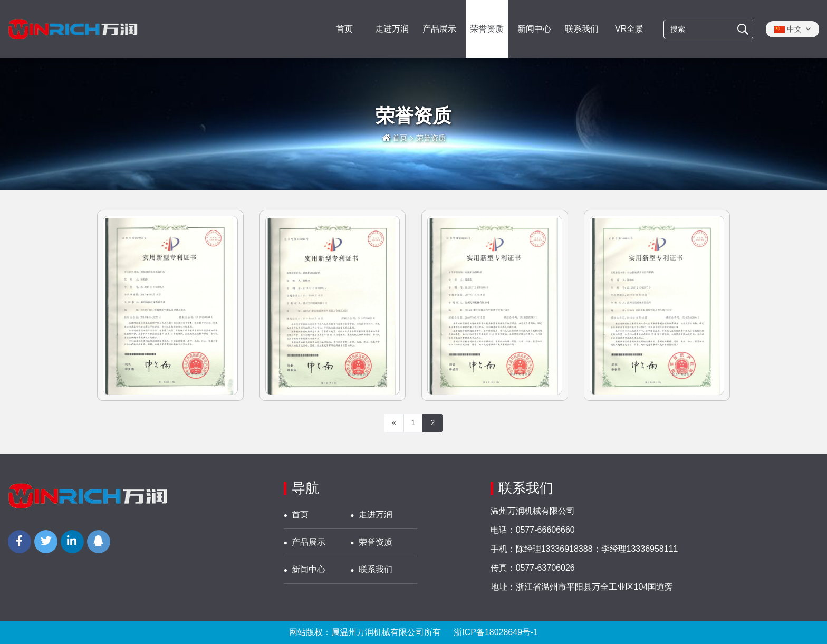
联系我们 (582, 29)
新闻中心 (534, 29)
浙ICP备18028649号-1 (496, 632)
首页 (344, 29)
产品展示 (439, 29)
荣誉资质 (487, 29)
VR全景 (629, 29)
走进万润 (392, 29)
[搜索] (743, 30)
